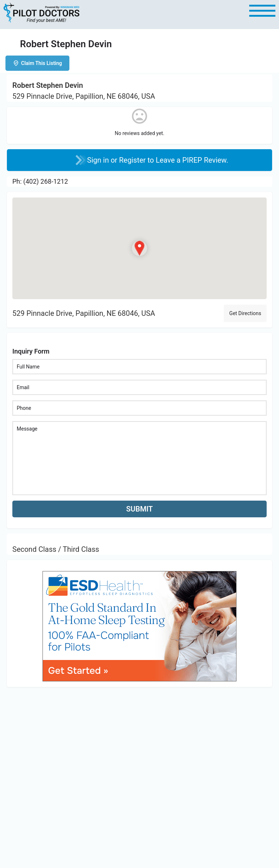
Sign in (99, 160)
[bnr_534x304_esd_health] (139, 626)
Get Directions (245, 313)
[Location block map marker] (139, 248)
